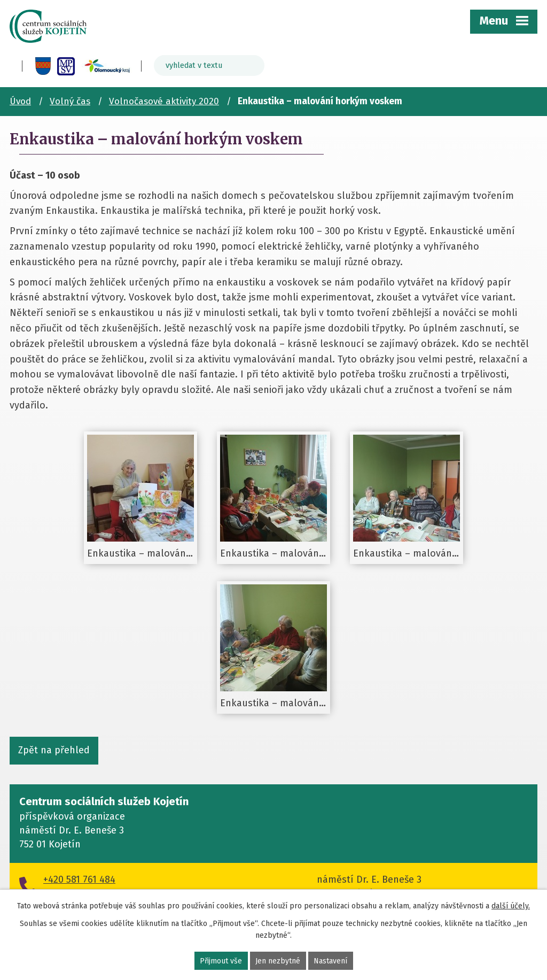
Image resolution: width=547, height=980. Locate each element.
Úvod (20, 101)
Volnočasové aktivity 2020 (164, 101)
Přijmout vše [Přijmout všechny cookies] (221, 961)
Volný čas (70, 101)
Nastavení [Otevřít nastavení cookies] (330, 961)
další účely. (511, 906)
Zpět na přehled (54, 750)
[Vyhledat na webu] (209, 65)
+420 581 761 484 (79, 879)
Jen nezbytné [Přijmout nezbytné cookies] (278, 961)
